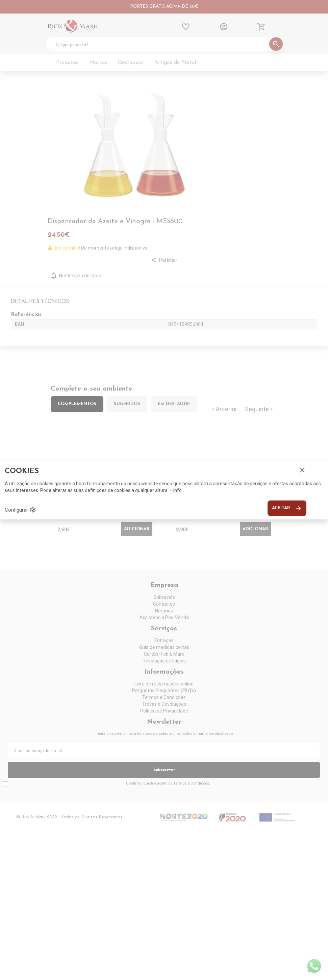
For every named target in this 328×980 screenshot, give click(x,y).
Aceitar (287, 508)
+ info (176, 490)
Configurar (20, 510)
